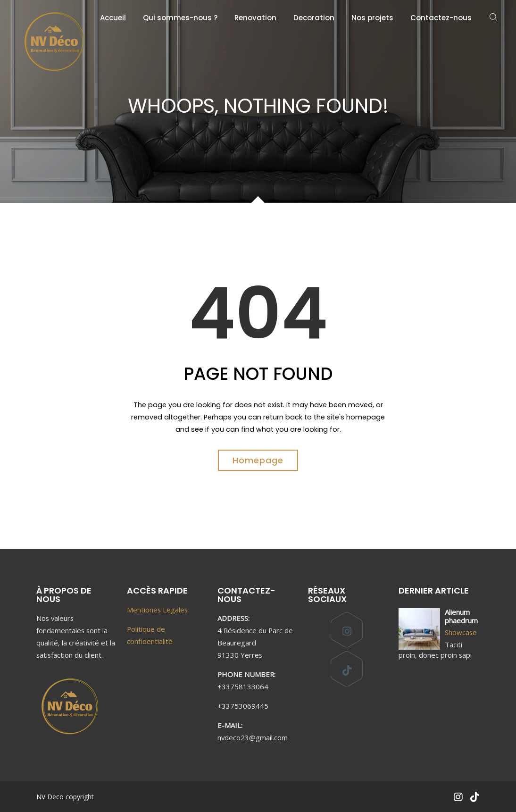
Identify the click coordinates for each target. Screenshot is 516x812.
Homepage (258, 460)
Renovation (255, 18)
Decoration (314, 18)
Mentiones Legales (157, 610)
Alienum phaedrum (461, 616)
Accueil (113, 18)
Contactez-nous (441, 18)
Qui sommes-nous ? (180, 18)
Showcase (461, 632)
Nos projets (372, 18)
